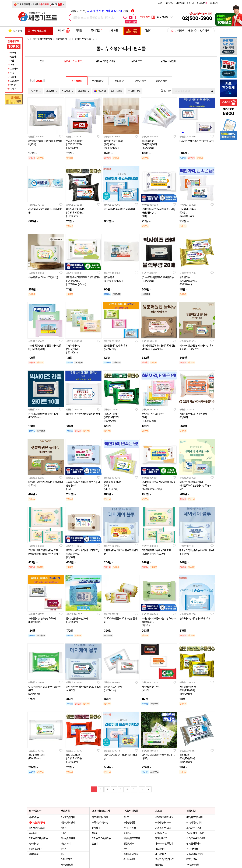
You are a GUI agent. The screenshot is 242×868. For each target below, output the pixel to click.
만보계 (63, 833)
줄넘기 (63, 849)
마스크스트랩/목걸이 (164, 844)
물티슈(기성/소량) (37, 828)
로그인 (160, 3)
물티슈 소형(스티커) (74, 61)
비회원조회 (180, 3)
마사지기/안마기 (68, 817)
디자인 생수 (191, 859)
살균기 (95, 844)
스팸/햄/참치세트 (194, 828)
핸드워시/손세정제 (100, 817)
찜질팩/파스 (129, 844)
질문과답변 (202, 3)
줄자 (62, 854)
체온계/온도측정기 (132, 838)
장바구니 (190, 3)
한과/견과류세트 (193, 844)
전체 (42, 61)
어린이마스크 (161, 833)
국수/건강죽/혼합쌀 (195, 854)
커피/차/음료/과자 (194, 823)
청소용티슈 (34, 844)
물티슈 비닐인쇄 (168, 61)
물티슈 (95, 833)
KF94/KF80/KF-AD (164, 817)
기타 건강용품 (67, 865)
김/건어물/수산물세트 (196, 833)
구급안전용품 (129, 823)
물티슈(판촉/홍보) (37, 823)
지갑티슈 (33, 833)
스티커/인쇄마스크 (163, 823)
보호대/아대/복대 (131, 854)
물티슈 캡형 (137, 61)
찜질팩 (63, 828)
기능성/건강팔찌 (68, 838)
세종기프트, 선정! (103, 11)
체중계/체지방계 (68, 823)
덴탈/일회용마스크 (163, 828)
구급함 (126, 817)
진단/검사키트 (130, 828)
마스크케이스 (161, 854)
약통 (125, 849)
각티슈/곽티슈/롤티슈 (39, 838)
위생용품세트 (129, 859)
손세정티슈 (34, 817)
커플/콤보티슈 (35, 849)
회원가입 (169, 3)
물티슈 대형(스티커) (105, 61)
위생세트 (159, 865)
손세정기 (96, 828)
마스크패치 (160, 849)
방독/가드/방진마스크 (164, 859)
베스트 (64, 31)
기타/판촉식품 (192, 865)
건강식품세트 (192, 849)
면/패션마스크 (161, 838)
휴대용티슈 (34, 854)
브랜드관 (113, 31)
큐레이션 (96, 31)
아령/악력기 (66, 844)
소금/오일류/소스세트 (196, 838)
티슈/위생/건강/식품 (42, 39)
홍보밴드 (127, 833)
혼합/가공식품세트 (194, 817)
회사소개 (214, 3)
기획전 (79, 31)
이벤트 (148, 31)
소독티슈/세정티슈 (100, 823)
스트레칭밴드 (66, 859)
